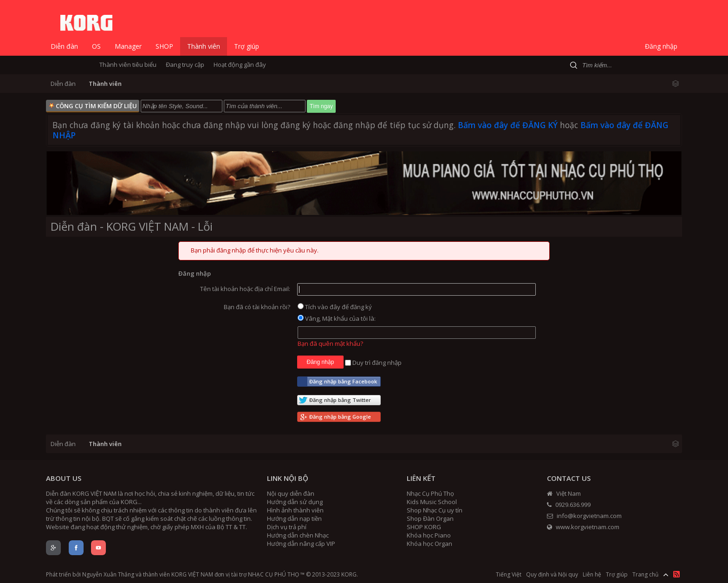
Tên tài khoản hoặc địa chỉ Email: (245, 289)
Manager (128, 46)
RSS (676, 574)
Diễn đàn (64, 46)
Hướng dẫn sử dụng (295, 502)
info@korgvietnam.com (584, 516)
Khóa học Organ (429, 544)
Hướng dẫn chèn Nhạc (298, 535)
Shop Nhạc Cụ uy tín (435, 510)
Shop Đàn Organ (430, 518)
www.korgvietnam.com (583, 527)
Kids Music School (432, 502)
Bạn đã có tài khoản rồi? (257, 307)
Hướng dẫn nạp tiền (294, 518)
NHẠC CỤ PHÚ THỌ (273, 574)
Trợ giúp (247, 46)
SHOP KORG (424, 527)
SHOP (164, 46)
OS (96, 46)
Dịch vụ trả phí (287, 527)
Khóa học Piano (429, 535)
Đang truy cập (185, 65)
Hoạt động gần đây (240, 65)
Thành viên (204, 46)
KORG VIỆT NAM (192, 574)
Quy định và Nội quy (552, 574)
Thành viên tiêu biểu (128, 65)
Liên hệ (592, 574)
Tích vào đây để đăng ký (335, 307)
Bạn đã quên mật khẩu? (330, 343)
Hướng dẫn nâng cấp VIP (301, 544)
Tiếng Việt (509, 574)
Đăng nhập (661, 46)
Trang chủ (645, 574)
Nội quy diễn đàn (291, 493)
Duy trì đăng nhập (373, 363)
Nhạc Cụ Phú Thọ (430, 493)
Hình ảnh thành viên (295, 510)
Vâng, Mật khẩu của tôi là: (337, 318)
